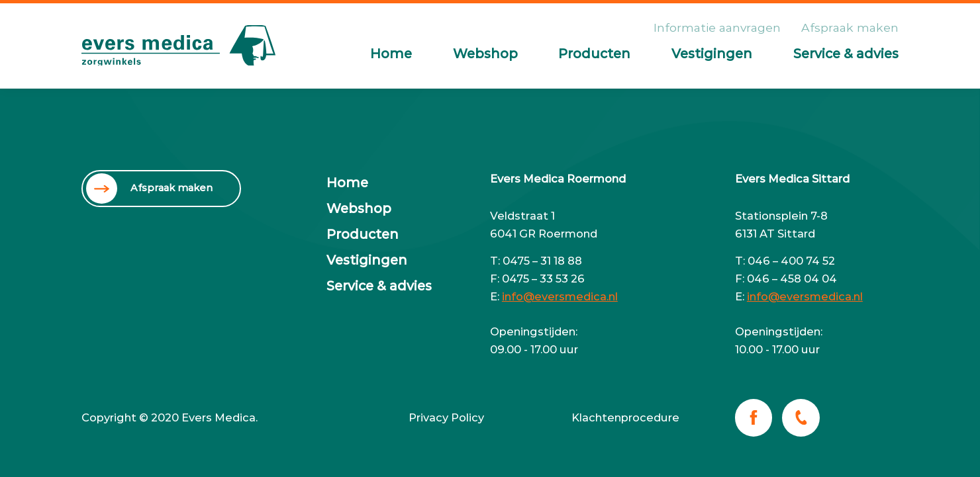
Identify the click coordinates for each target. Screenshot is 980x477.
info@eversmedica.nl (560, 296)
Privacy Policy (446, 417)
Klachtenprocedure (625, 417)
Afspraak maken (850, 27)
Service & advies (846, 54)
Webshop (485, 54)
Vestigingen (712, 54)
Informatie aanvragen (717, 27)
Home (391, 54)
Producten (594, 54)
